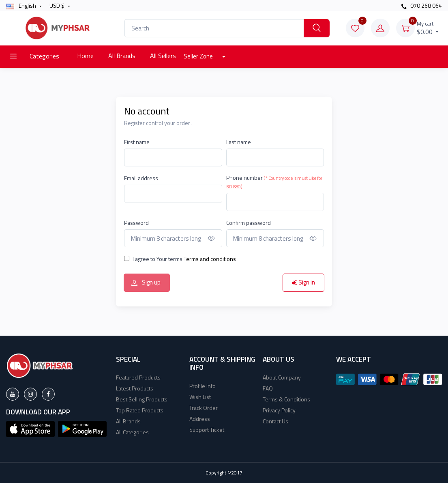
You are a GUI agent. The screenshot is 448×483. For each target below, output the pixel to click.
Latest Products (135, 388)
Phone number (274, 182)
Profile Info (203, 386)
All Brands (122, 56)
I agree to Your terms (184, 259)
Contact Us (275, 421)
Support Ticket (207, 430)
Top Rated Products (140, 410)
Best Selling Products (142, 399)
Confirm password (249, 223)
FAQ (268, 388)
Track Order (204, 408)
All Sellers (163, 56)
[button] (30, 428)
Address (200, 419)
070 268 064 (422, 5)
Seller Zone (199, 56)
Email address (141, 178)
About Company (282, 377)
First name (137, 142)
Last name (239, 142)
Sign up (146, 282)
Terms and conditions (209, 259)
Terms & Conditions (286, 399)
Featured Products (138, 377)
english (22, 5)
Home (85, 56)
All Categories (132, 432)
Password (136, 223)
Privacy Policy (279, 410)
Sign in (303, 282)
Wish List (200, 397)
